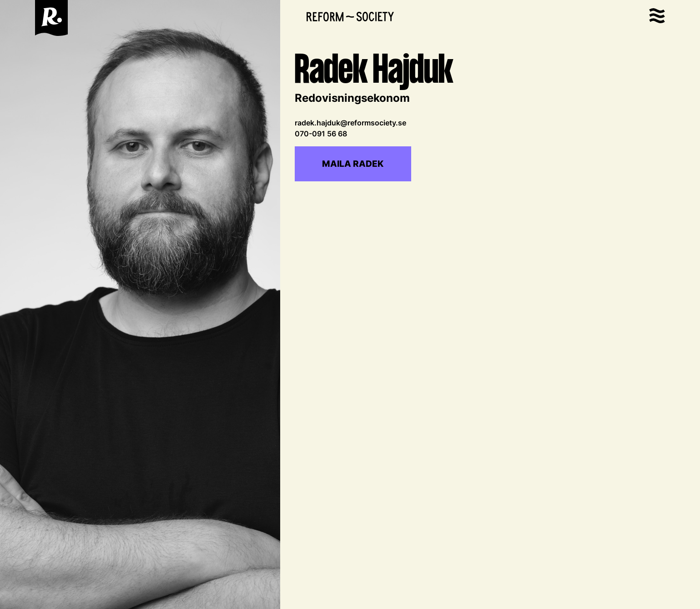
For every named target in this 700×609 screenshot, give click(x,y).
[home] (51, 18)
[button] (657, 18)
